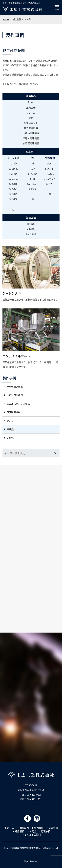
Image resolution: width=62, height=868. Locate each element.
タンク (10, 421)
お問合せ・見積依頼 (40, 831)
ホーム (11, 828)
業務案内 (24, 828)
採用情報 (20, 831)
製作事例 (9, 378)
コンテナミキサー (15, 356)
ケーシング (10, 293)
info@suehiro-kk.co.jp (31, 804)
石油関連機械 (14, 412)
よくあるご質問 (33, 834)
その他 (10, 438)
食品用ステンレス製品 (18, 404)
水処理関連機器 (15, 395)
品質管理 (53, 828)
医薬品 (10, 429)
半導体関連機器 (15, 387)
